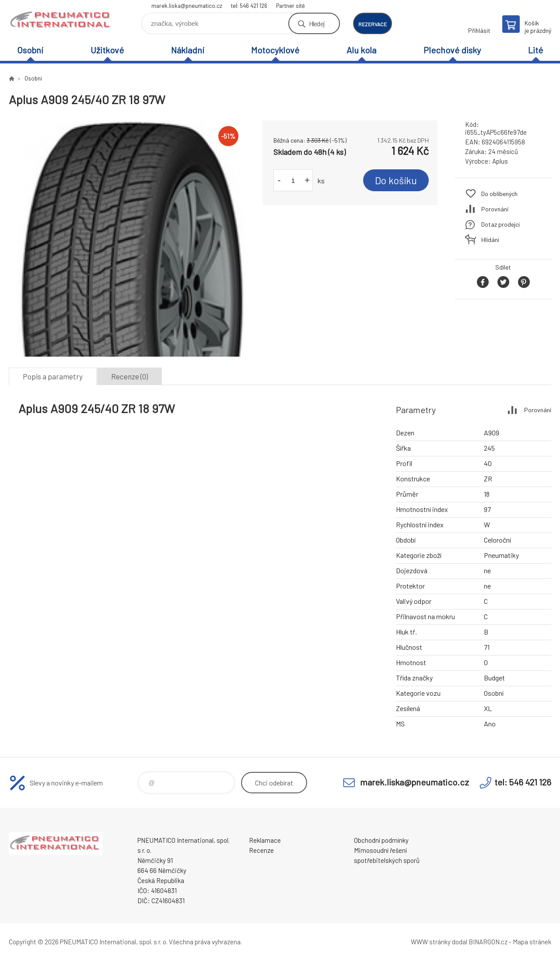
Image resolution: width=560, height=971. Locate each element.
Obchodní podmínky (381, 840)
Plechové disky (452, 50)
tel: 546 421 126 (249, 6)
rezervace (373, 24)
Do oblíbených (499, 194)
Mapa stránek (532, 942)
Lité (535, 50)
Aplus (500, 161)
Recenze (261, 850)
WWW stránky (431, 942)
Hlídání (490, 240)
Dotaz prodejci (500, 224)
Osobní (30, 50)
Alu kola (361, 50)
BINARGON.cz (488, 942)
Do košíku (396, 180)
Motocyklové (275, 50)
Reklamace (265, 840)
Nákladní (188, 50)
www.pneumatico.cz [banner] (61, 20)
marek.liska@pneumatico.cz (187, 6)
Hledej (317, 23)
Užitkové (107, 50)
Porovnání (495, 209)
